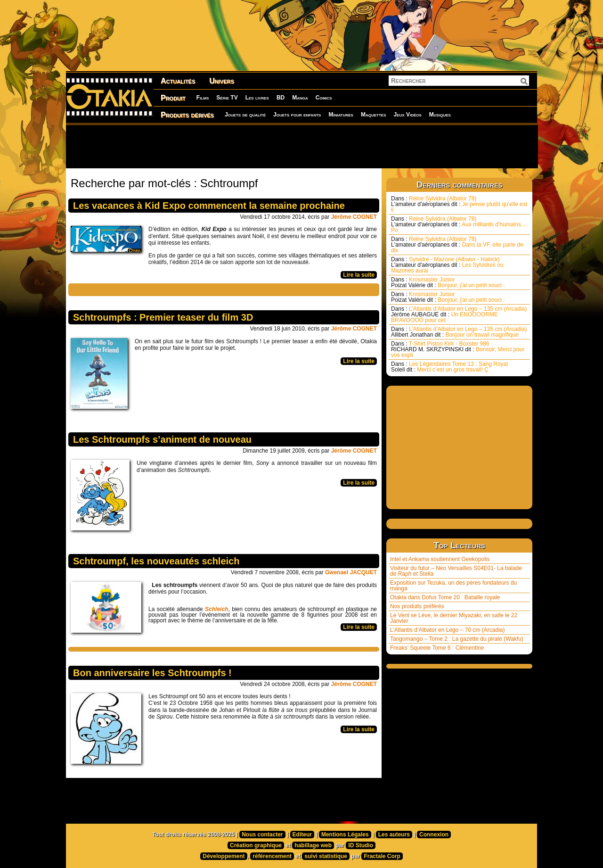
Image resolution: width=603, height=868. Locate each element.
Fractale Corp (382, 856)
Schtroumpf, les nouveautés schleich (156, 561)
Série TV (227, 98)
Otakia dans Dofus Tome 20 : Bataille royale (445, 597)
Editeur (302, 835)
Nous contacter (262, 835)
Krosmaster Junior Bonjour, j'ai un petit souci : (448, 282)
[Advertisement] (301, 146)
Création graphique (256, 845)
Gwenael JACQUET (351, 572)
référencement (272, 856)
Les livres (257, 98)
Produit (173, 98)
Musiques (440, 115)
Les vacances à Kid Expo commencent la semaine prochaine (209, 206)
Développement (224, 856)
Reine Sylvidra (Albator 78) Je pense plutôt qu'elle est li (459, 204)
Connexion (434, 835)
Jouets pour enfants (297, 115)
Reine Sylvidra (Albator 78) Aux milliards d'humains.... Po (459, 224)
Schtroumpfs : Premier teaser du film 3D (163, 317)
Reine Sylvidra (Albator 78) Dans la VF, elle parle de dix (457, 245)
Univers (222, 81)
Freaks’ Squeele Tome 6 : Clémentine (437, 648)
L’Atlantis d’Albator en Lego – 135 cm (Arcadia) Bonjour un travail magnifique (459, 332)
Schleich (216, 609)
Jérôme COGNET (354, 217)
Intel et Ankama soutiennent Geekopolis (440, 559)
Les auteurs (394, 835)
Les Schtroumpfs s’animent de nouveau (162, 439)
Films (203, 98)
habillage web (313, 845)
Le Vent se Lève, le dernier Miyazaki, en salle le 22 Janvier (454, 618)
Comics (324, 98)
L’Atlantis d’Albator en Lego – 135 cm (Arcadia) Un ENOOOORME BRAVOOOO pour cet (459, 314)
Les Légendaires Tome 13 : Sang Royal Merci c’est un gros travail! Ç (449, 367)
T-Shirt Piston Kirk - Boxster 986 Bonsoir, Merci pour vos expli (458, 349)
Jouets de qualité (245, 115)
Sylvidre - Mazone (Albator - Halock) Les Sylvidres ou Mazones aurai (447, 265)
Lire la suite (359, 275)
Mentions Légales (345, 835)
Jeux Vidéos (407, 115)
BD (281, 98)
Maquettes (374, 115)
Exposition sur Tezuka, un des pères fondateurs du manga (453, 586)
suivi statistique (326, 856)
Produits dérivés (187, 115)
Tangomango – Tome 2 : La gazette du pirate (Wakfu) (457, 639)
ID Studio (361, 845)
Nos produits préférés (417, 606)
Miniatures (341, 115)
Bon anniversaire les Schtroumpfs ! (152, 673)
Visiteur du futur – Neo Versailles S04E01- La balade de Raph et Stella (456, 571)
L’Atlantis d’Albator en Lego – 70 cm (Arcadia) (447, 630)
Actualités (178, 81)
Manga (300, 98)
